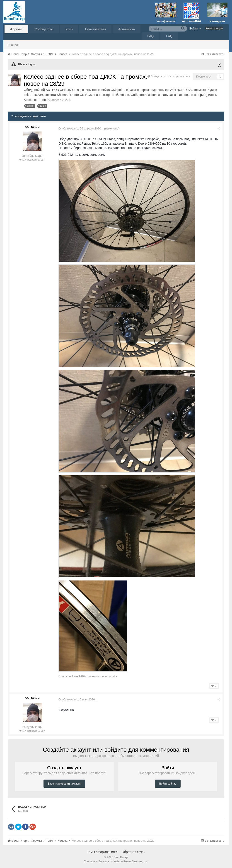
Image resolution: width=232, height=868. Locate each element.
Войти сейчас (168, 784)
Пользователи (95, 29)
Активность (127, 29)
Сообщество (44, 29)
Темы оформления (102, 852)
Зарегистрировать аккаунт (64, 784)
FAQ (150, 36)
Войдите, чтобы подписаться (170, 76)
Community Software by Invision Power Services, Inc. (116, 861)
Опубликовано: (81, 128)
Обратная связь (133, 852)
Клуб (69, 29)
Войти (195, 28)
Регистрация (214, 28)
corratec (40, 100)
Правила (13, 45)
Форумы (16, 29)
